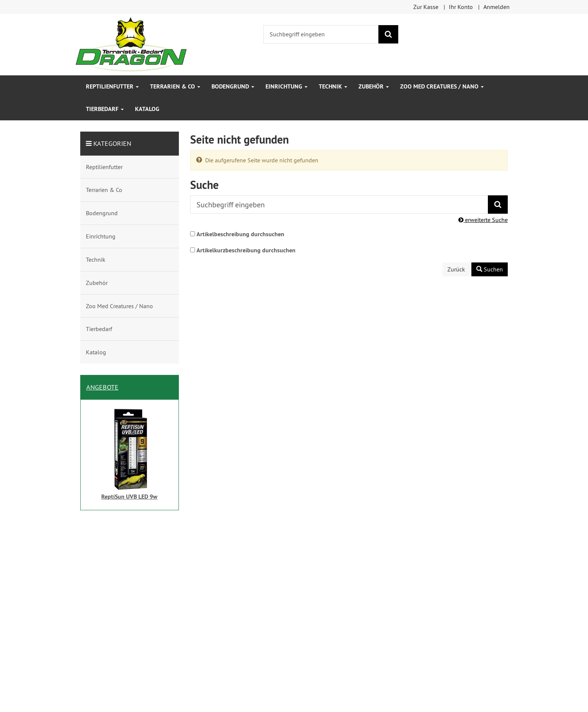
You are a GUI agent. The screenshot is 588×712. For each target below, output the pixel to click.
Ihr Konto (461, 7)
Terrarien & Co (175, 86)
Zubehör (374, 86)
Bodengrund (233, 86)
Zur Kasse (426, 7)
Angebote (102, 387)
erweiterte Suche (483, 220)
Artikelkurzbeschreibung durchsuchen (246, 250)
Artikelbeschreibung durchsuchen (240, 234)
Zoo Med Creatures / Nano (442, 86)
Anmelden (496, 7)
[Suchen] (388, 34)
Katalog (147, 109)
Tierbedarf (105, 109)
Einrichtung (286, 86)
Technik (333, 86)
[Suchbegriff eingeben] (321, 34)
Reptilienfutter (112, 86)
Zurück (456, 269)
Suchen (490, 269)
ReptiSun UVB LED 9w (129, 497)
